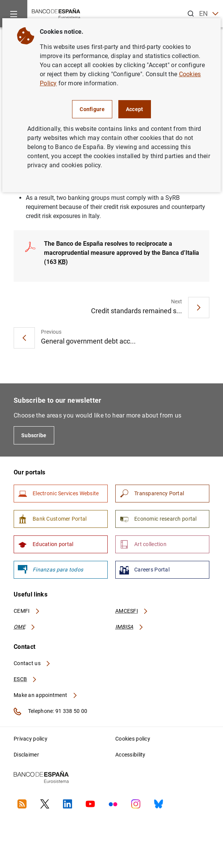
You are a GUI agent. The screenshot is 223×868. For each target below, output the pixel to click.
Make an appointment (46, 695)
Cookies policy (133, 739)
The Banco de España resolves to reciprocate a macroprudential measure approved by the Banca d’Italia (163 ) (122, 253)
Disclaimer (26, 755)
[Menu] (14, 14)
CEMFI (27, 611)
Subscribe (34, 435)
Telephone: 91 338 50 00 (50, 711)
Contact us (32, 663)
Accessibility (130, 755)
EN (209, 14)
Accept (135, 109)
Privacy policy (31, 739)
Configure (92, 109)
